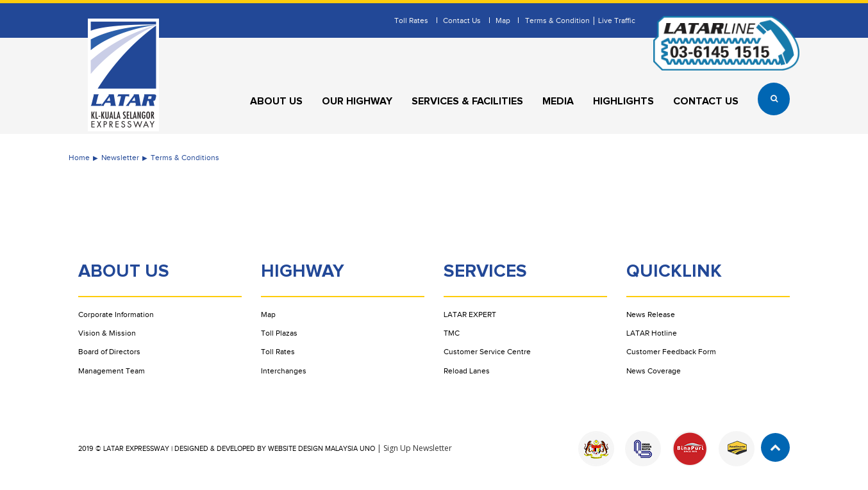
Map (503, 20)
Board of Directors (109, 352)
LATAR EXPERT (470, 314)
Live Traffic (617, 20)
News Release (651, 314)
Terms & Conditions (185, 158)
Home (79, 158)
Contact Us (462, 20)
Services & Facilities (467, 101)
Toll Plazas (279, 333)
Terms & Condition (557, 20)
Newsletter (120, 158)
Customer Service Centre (487, 352)
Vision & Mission (107, 333)
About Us (276, 101)
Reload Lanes (467, 371)
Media (558, 101)
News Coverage (654, 371)
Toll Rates (411, 20)
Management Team (112, 371)
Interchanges (284, 371)
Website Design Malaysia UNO (321, 449)
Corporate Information (116, 314)
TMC (452, 333)
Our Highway (357, 101)
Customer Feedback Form (671, 352)
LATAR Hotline (652, 333)
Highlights (623, 101)
